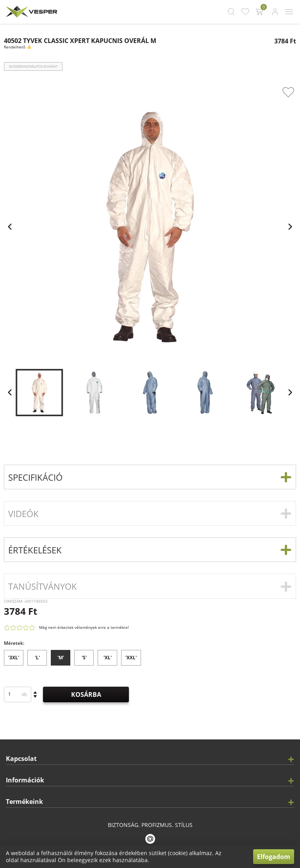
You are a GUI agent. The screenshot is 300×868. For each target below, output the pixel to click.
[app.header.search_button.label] (231, 12)
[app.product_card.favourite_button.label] (288, 92)
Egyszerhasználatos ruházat (33, 66)
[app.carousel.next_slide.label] (290, 392)
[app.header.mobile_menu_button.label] (289, 12)
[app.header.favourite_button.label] (245, 12)
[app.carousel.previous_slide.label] (10, 392)
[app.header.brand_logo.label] (31, 12)
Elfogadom (274, 857)
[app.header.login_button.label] (275, 12)
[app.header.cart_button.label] (260, 12)
